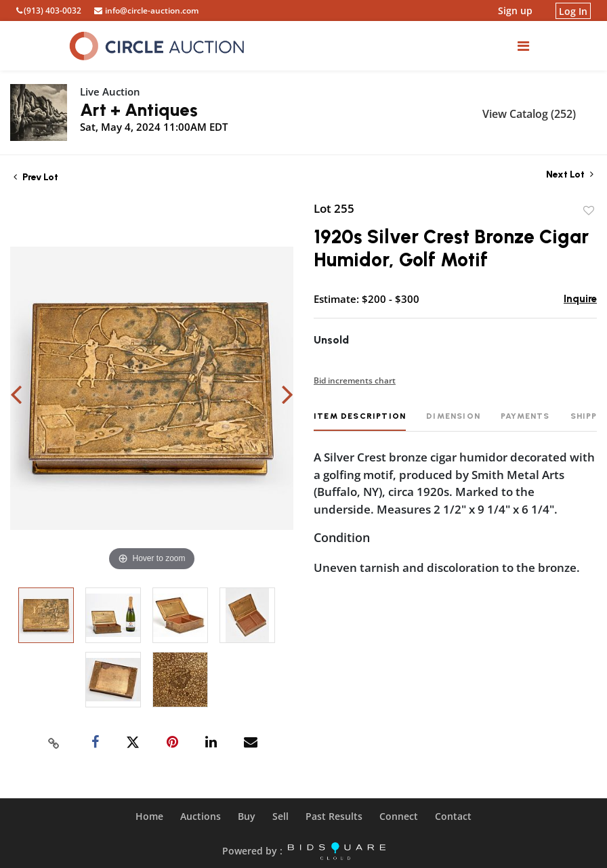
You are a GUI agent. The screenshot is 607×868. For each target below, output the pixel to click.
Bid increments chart (355, 380)
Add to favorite (589, 211)
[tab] (360, 421)
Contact (453, 816)
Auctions (201, 816)
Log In (573, 11)
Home (149, 816)
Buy (247, 816)
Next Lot (570, 174)
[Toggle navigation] (523, 46)
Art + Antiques (139, 110)
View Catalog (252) (529, 114)
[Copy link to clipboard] (54, 743)
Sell (280, 816)
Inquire (580, 299)
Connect (399, 816)
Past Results (334, 816)
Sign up (515, 11)
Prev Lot (36, 177)
